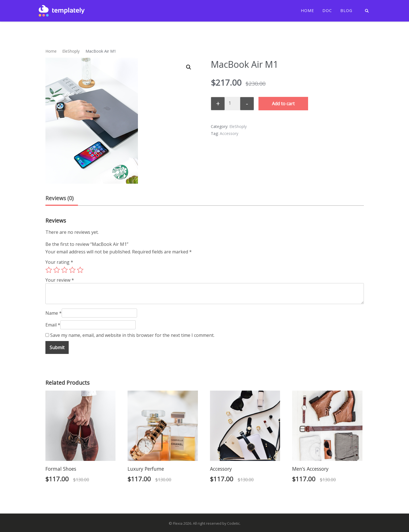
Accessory (229, 133)
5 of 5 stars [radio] (80, 270)
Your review (60, 280)
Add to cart (283, 104)
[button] (189, 67)
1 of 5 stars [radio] (49, 270)
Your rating (59, 262)
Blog (346, 11)
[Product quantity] (232, 103)
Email (53, 325)
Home (307, 11)
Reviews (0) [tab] (59, 198)
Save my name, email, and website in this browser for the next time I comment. (132, 335)
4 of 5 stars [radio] (72, 270)
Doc (327, 11)
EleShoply (71, 51)
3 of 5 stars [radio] (64, 270)
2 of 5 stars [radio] (57, 270)
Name (54, 313)
